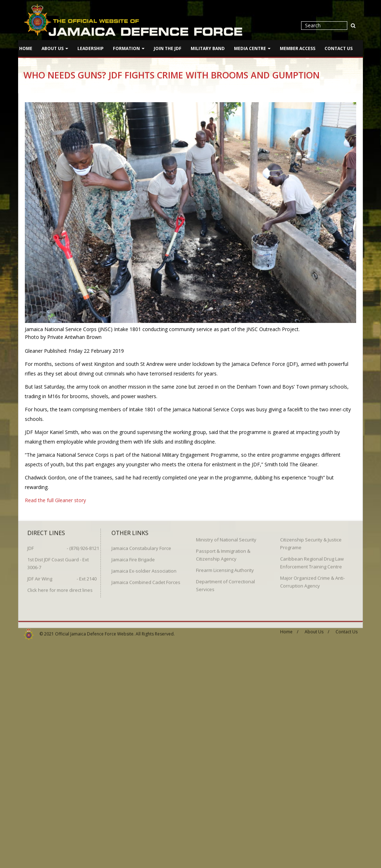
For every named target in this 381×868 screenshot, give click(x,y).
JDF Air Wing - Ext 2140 (62, 576)
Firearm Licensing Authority (225, 567)
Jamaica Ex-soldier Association (144, 568)
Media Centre (252, 48)
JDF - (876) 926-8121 (63, 545)
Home (26, 48)
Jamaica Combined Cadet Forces (146, 579)
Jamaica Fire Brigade (133, 557)
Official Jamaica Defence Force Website (94, 631)
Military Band (208, 48)
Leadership (91, 48)
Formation (129, 48)
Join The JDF (168, 48)
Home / (289, 629)
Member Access (298, 48)
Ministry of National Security (226, 537)
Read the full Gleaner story (55, 500)
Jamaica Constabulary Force (141, 545)
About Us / (317, 629)
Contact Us (339, 48)
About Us (55, 48)
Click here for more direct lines (60, 587)
